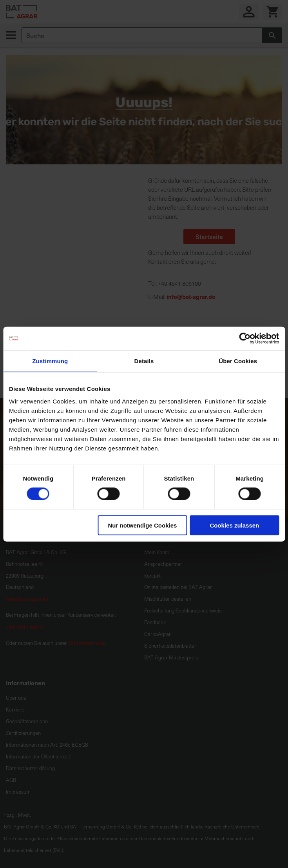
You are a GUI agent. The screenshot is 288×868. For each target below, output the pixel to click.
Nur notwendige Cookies (143, 525)
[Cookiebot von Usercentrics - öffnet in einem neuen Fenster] (245, 339)
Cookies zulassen (234, 525)
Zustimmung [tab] (50, 361)
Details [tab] (144, 361)
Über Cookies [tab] (238, 361)
